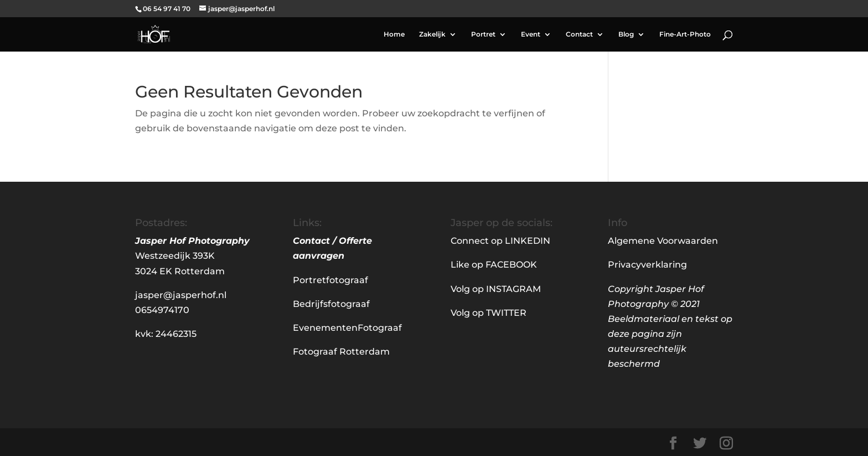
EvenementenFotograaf (347, 328)
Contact (579, 34)
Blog (626, 34)
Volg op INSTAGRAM (496, 289)
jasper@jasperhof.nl (181, 295)
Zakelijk (432, 34)
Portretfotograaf (330, 280)
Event (531, 34)
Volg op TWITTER (489, 313)
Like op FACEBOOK (494, 265)
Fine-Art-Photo (685, 34)
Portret (483, 34)
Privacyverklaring (647, 265)
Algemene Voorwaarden (663, 241)
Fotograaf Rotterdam (341, 352)
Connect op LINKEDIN (500, 241)
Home (394, 34)
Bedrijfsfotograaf (331, 304)
